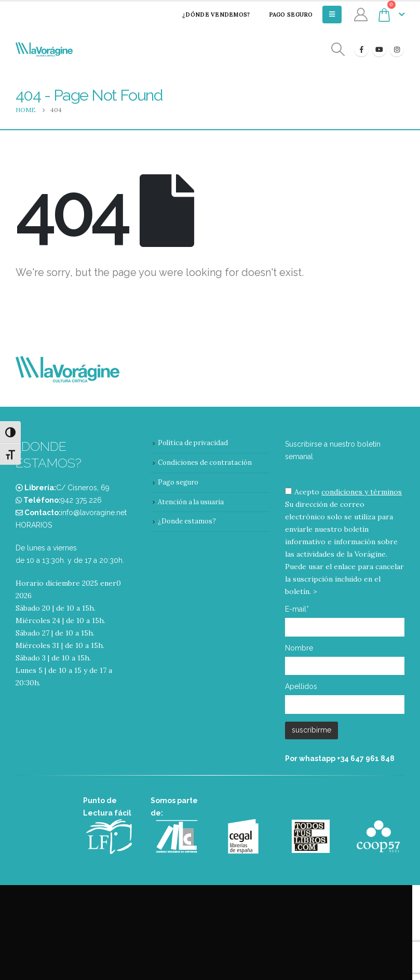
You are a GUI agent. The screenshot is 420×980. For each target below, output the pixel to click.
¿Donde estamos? (187, 521)
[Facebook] (361, 49)
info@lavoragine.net (94, 513)
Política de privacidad (193, 443)
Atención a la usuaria (191, 502)
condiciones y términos (362, 492)
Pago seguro (284, 15)
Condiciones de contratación (205, 463)
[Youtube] (379, 49)
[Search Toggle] (338, 50)
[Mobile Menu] (332, 15)
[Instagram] (397, 49)
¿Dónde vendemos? (209, 15)
